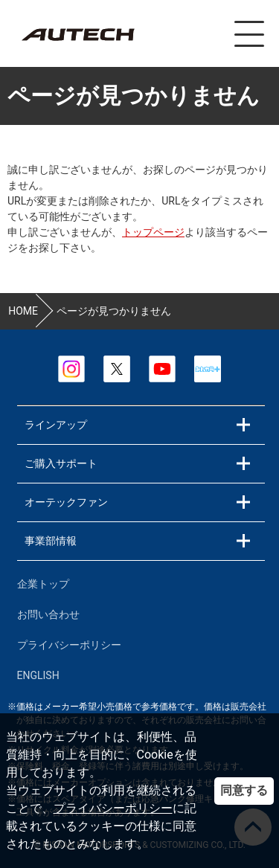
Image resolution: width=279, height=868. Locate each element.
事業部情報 (51, 541)
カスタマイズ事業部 (77, 35)
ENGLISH (38, 675)
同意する (244, 790)
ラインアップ (56, 425)
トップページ (153, 232)
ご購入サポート (61, 463)
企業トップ (43, 584)
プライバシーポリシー (113, 808)
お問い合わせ (48, 614)
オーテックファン (66, 502)
